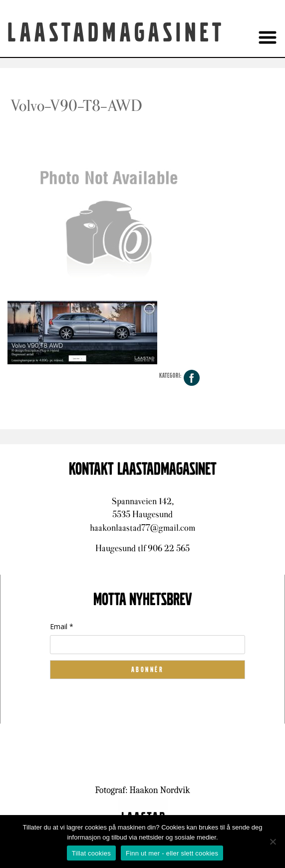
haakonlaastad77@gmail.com (142, 528)
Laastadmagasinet (116, 33)
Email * (62, 626)
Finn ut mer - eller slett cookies (172, 853)
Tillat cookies (91, 853)
